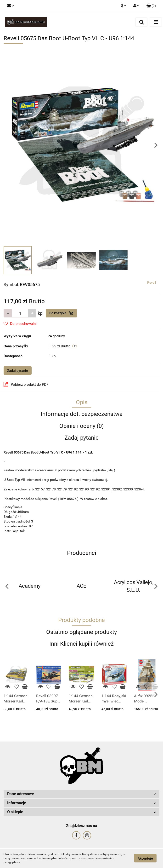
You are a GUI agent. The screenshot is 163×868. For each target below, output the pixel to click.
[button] (151, 6)
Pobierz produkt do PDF (26, 384)
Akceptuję (145, 858)
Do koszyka (61, 313)
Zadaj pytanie (18, 371)
